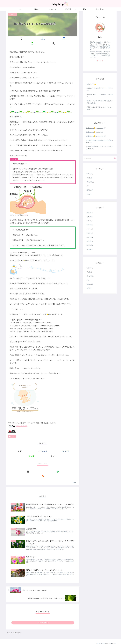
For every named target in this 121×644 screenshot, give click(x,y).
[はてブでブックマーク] (43, 39)
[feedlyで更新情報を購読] (43, 467)
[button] (66, 39)
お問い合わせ (97, 638)
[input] (100, 158)
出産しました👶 (91, 84)
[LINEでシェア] (54, 39)
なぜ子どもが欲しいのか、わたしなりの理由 (99, 140)
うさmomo (100, 128)
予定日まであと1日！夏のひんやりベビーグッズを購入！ (100, 108)
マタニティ (12, 431)
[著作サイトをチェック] (39, 467)
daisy (100, 37)
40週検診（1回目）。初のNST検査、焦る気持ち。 (100, 96)
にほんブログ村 (18, 421)
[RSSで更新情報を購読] (47, 467)
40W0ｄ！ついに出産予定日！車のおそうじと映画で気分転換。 (100, 102)
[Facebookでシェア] (31, 39)
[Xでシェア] (20, 39)
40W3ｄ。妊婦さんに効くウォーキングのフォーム (100, 89)
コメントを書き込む (43, 617)
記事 (26, 210)
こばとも (89, 149)
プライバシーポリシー (109, 638)
